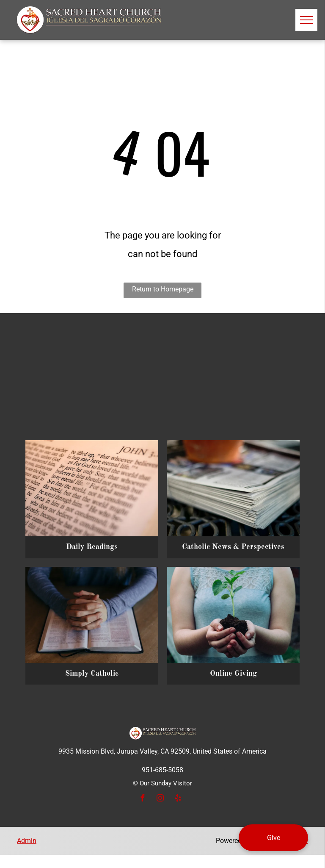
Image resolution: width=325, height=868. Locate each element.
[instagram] (160, 799)
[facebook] (142, 799)
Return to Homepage (163, 289)
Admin (27, 841)
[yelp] (178, 799)
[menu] (306, 20)
